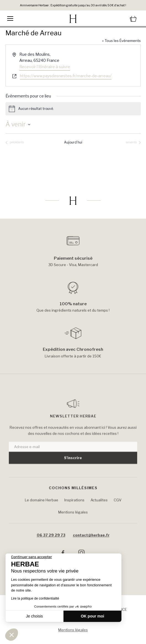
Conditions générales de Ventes (73, 622)
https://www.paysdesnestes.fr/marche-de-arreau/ (66, 76)
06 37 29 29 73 (51, 545)
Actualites (99, 510)
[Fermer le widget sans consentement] (31, 557)
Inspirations (74, 510)
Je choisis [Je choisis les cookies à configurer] (34, 616)
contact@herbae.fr (91, 545)
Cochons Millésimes (73, 499)
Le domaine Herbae (42, 510)
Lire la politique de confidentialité (35, 598)
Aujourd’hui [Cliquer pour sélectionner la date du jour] (73, 142)
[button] (12, 635)
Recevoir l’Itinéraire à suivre (45, 67)
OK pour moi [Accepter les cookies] (93, 616)
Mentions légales (73, 523)
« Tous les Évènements (121, 41)
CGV (118, 510)
